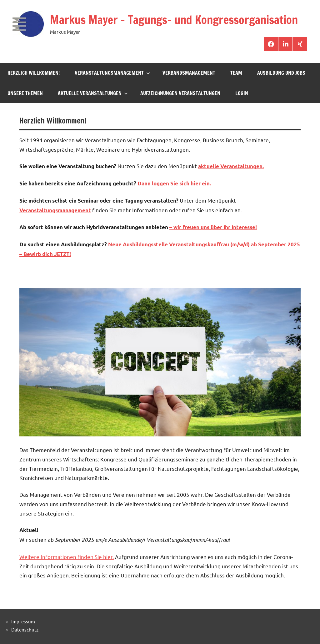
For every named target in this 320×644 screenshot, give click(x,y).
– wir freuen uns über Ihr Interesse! (213, 227)
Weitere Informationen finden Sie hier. (67, 557)
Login (242, 93)
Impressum (23, 621)
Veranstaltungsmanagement (112, 73)
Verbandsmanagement (189, 73)
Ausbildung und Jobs (281, 73)
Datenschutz (25, 629)
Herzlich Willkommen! (34, 73)
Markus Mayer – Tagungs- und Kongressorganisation (174, 20)
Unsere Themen (25, 93)
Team (236, 73)
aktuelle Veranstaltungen (93, 93)
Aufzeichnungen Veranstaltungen (180, 93)
